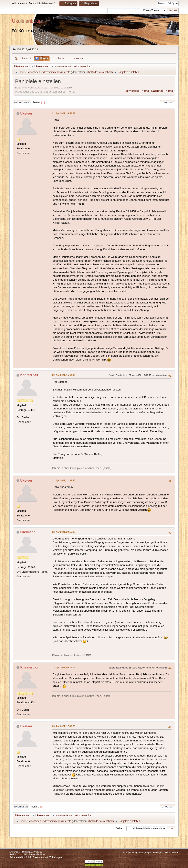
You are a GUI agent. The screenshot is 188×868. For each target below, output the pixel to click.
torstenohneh (106, 72)
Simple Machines (37, 854)
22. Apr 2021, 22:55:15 (64, 532)
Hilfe (125, 853)
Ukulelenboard (28, 21)
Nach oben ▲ (172, 853)
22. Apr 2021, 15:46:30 (64, 375)
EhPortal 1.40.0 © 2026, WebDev (26, 852)
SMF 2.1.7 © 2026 (18, 854)
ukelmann (28, 532)
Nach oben (21, 807)
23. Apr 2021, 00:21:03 (64, 667)
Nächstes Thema (162, 91)
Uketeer (26, 113)
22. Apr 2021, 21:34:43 (64, 480)
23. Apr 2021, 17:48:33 (64, 726)
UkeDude (92, 72)
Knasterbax (29, 375)
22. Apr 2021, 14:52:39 (64, 113)
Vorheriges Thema (137, 91)
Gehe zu (120, 828)
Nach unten (22, 103)
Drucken (168, 103)
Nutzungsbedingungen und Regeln (146, 853)
